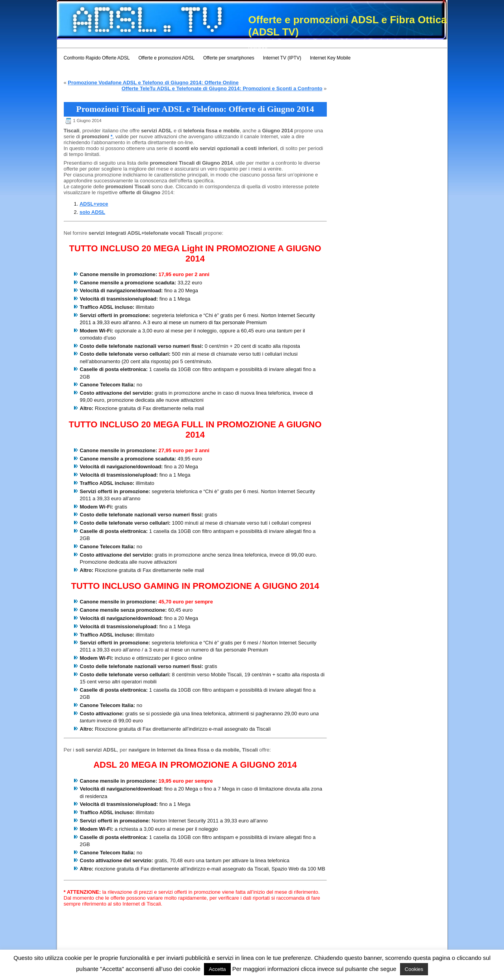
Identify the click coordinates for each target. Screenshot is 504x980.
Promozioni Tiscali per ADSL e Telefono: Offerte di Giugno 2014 (195, 109)
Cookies (414, 969)
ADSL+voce (94, 204)
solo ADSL (92, 212)
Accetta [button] (217, 969)
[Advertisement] (200, 42)
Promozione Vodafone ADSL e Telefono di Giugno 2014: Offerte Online (153, 83)
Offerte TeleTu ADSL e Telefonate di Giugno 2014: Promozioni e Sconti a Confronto (222, 88)
